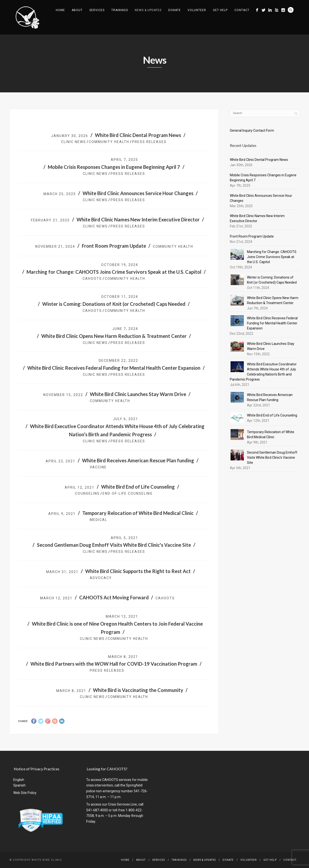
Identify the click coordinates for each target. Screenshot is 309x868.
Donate (175, 10)
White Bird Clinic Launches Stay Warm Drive (138, 394)
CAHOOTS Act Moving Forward (114, 597)
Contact (242, 10)
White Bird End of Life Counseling (138, 487)
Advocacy (101, 578)
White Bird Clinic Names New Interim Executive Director (138, 219)
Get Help (220, 10)
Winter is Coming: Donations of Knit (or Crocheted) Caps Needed (114, 304)
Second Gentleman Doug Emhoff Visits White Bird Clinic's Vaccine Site (114, 545)
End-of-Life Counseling (128, 493)
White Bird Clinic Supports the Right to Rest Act (138, 571)
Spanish (19, 785)
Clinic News (74, 142)
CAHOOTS (92, 279)
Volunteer (197, 10)
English (19, 780)
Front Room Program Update (114, 246)
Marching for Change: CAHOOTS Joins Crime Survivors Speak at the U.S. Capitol (114, 272)
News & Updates (148, 10)
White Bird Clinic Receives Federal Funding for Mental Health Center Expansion (114, 368)
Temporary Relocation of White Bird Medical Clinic (138, 513)
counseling (87, 493)
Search (291, 10)
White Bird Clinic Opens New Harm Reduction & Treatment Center (114, 336)
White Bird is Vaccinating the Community (138, 690)
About (77, 10)
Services (97, 10)
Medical (98, 520)
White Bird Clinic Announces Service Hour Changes (138, 193)
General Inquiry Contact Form (252, 130)
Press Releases (149, 142)
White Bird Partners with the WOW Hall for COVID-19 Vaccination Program (114, 664)
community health (109, 142)
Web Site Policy (25, 793)
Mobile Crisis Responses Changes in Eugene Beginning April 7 (114, 167)
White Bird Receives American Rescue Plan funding (138, 460)
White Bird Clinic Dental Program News (138, 135)
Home (60, 10)
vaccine (98, 467)
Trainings (120, 10)
